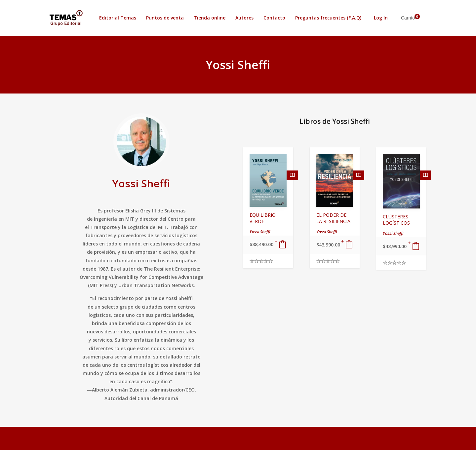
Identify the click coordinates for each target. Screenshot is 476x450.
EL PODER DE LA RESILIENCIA (333, 218)
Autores (244, 18)
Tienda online (210, 18)
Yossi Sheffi (141, 183)
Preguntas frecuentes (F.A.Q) (328, 18)
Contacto (274, 18)
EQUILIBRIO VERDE (263, 218)
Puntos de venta (165, 18)
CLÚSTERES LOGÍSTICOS (396, 220)
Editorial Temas (118, 18)
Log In (381, 18)
